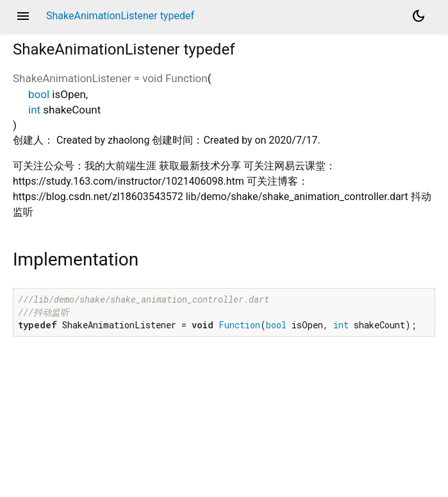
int (34, 110)
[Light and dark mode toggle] (419, 16)
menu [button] (23, 16)
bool (39, 94)
